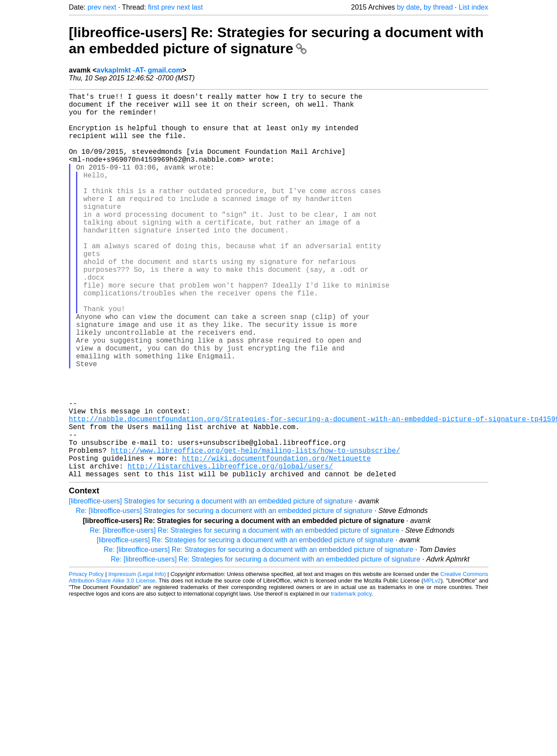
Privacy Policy (86, 660)
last (197, 7)
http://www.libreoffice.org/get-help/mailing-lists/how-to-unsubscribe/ (256, 531)
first (154, 7)
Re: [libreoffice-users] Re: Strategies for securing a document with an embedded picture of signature (245, 616)
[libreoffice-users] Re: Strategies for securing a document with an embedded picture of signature (277, 40)
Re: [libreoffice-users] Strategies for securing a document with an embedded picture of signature (224, 596)
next (110, 7)
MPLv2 (432, 666)
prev (94, 7)
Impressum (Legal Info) (137, 660)
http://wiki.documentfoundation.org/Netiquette (277, 540)
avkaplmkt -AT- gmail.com (139, 70)
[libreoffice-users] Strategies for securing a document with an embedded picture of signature (211, 587)
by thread (438, 7)
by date (408, 7)
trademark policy (351, 679)
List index (474, 7)
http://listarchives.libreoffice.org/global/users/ (230, 550)
